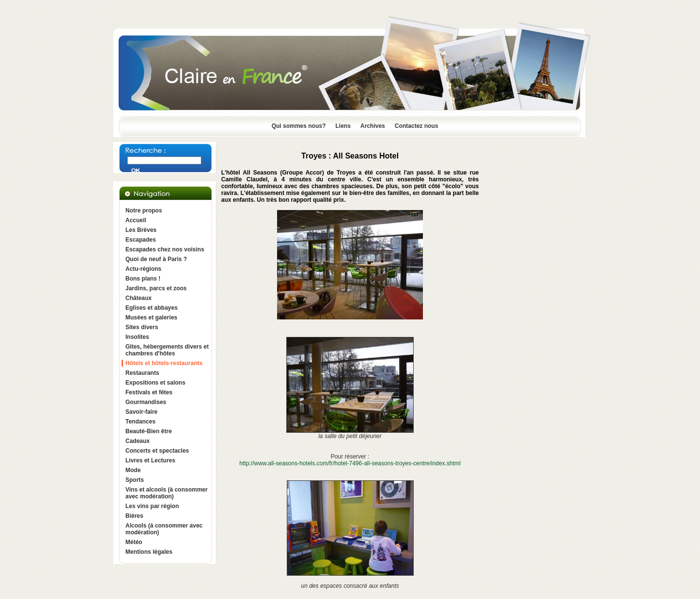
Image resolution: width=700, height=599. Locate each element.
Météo (134, 542)
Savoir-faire (141, 412)
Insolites (137, 337)
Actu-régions (143, 269)
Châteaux (139, 298)
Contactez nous (416, 126)
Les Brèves (141, 230)
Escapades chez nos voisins (165, 249)
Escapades (141, 240)
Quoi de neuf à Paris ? (156, 259)
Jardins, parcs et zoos (156, 288)
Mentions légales (149, 552)
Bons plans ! (143, 279)
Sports (135, 480)
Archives (373, 126)
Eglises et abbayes (151, 308)
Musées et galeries (151, 317)
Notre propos (144, 211)
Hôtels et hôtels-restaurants (164, 363)
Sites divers (142, 327)
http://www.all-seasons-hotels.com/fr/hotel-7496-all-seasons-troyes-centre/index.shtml (350, 463)
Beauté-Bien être (149, 431)
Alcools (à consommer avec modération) (164, 529)
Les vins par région (152, 506)
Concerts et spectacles (157, 451)
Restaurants (142, 373)
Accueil (136, 220)
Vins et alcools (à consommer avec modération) (166, 493)
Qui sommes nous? (299, 126)
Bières (134, 516)
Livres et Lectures (150, 460)
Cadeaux (138, 441)
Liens (343, 126)
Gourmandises (146, 402)
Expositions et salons (155, 383)
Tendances (140, 422)
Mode (133, 470)
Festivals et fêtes (149, 392)
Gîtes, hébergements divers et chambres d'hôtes (167, 350)
